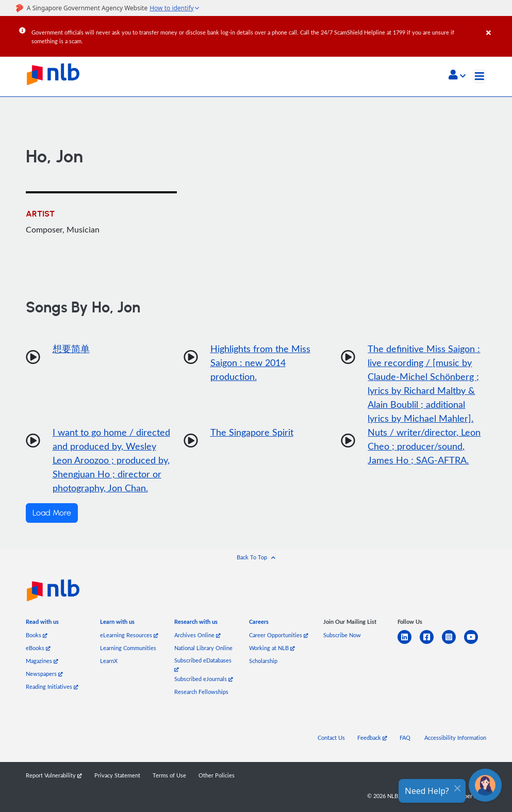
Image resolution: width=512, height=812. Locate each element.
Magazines (42, 661)
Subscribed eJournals (204, 679)
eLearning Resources (129, 635)
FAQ (405, 738)
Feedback (372, 738)
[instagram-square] (453, 643)
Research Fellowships (201, 692)
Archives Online (197, 635)
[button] (457, 76)
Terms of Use (169, 775)
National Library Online (203, 648)
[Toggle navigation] (480, 76)
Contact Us (331, 738)
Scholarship (263, 661)
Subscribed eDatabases (203, 664)
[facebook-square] (431, 643)
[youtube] (475, 643)
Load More (52, 513)
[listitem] (42, 624)
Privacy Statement (117, 775)
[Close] (497, 25)
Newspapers (44, 674)
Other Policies (217, 775)
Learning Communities (128, 648)
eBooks (38, 648)
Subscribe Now (342, 635)
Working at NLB (272, 648)
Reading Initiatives (52, 686)
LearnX (109, 661)
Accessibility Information (455, 738)
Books (37, 635)
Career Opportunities (279, 635)
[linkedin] (409, 643)
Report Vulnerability (54, 775)
